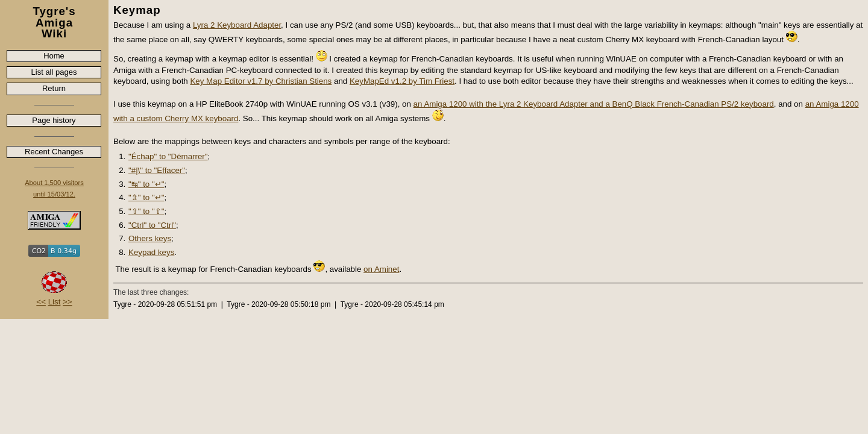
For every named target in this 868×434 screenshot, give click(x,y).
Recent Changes (54, 152)
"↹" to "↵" (146, 184)
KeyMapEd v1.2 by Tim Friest (402, 81)
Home (54, 56)
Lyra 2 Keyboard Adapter (237, 25)
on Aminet (381, 269)
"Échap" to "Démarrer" (168, 156)
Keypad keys (151, 252)
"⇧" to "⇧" (146, 211)
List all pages (54, 72)
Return (54, 88)
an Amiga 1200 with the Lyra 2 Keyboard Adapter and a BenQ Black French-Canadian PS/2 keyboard (594, 104)
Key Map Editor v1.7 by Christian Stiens (261, 81)
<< (41, 302)
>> (68, 302)
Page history (54, 120)
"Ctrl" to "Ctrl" (152, 225)
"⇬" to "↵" (146, 197)
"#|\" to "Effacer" (157, 170)
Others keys (150, 238)
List (55, 302)
